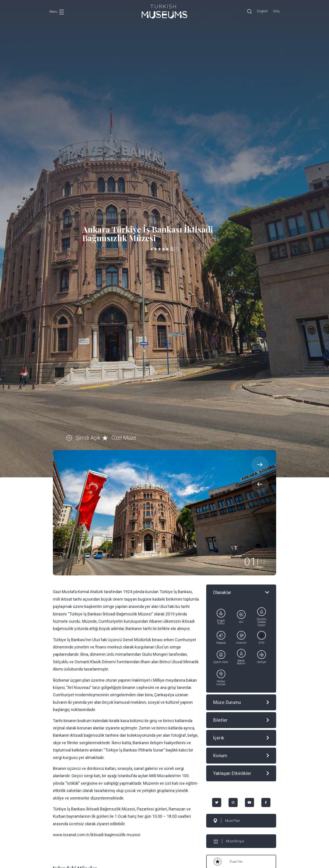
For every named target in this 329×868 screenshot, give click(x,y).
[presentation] (260, 484)
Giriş (276, 11)
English (262, 11)
